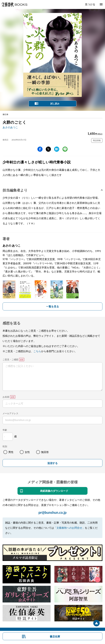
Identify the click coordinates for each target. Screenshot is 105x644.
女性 (27, 452)
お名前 (6, 397)
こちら (37, 351)
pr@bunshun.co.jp (52, 512)
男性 (11, 452)
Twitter (48, 149)
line (65, 149)
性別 (5, 446)
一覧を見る (52, 306)
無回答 (45, 452)
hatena (57, 149)
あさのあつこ (10, 127)
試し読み (55, 104)
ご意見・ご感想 (10, 359)
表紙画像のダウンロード (54, 491)
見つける (90, 4)
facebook (40, 149)
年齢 (5, 430)
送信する (52, 463)
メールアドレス (10, 413)
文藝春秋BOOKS (14, 4)
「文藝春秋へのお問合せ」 (69, 528)
